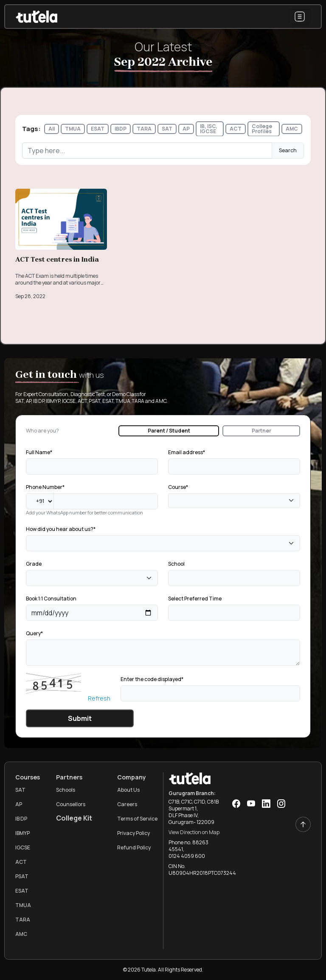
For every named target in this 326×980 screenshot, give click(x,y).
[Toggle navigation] (300, 17)
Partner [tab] (261, 431)
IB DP (21, 819)
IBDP (121, 129)
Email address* (187, 452)
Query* (34, 633)
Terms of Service (137, 819)
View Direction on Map (194, 832)
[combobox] (234, 501)
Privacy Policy (133, 833)
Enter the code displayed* (152, 679)
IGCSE (23, 847)
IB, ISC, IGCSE (209, 129)
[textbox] (173, 501)
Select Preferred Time (195, 599)
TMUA (73, 129)
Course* (178, 487)
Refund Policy (134, 847)
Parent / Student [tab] (169, 431)
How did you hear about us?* (61, 529)
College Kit (74, 818)
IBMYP (22, 833)
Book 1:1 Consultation (51, 599)
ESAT (98, 129)
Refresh (99, 698)
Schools (66, 790)
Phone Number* (45, 487)
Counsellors (71, 804)
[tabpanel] (163, 587)
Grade (34, 564)
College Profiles (262, 129)
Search (288, 150)
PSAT (22, 876)
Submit (80, 718)
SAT (167, 129)
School (176, 564)
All (52, 129)
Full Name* (39, 452)
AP (186, 129)
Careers (127, 804)
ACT (236, 129)
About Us (128, 790)
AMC (292, 129)
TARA (144, 129)
